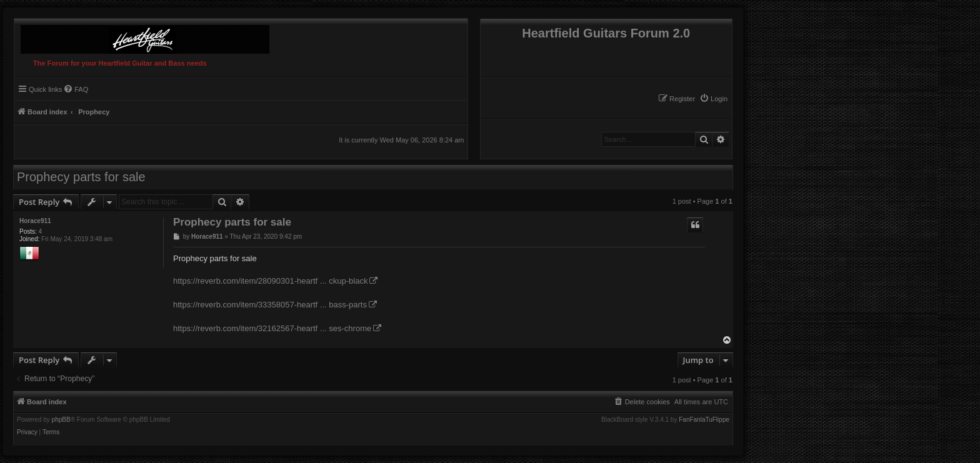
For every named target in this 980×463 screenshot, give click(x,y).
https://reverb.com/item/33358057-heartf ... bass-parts (270, 305)
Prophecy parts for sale (81, 177)
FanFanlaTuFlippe (704, 420)
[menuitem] (713, 99)
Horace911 (35, 221)
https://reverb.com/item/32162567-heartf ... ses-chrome (272, 328)
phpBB (61, 420)
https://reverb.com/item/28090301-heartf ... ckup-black (270, 281)
